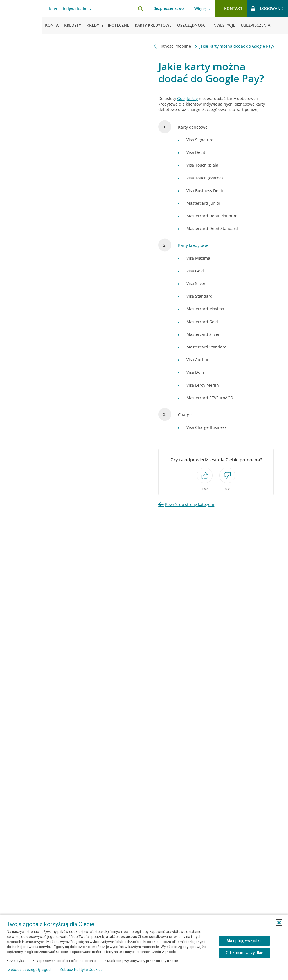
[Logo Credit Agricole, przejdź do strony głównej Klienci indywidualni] (21, 17)
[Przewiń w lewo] (155, 46)
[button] (279, 922)
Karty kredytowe (193, 245)
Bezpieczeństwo (169, 8)
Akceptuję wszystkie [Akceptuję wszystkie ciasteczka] (245, 941)
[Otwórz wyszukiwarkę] (140, 8)
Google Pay (187, 98)
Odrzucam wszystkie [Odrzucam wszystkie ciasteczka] (245, 953)
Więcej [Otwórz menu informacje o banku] (201, 9)
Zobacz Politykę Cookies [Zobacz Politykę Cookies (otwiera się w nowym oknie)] (81, 970)
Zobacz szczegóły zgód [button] (29, 970)
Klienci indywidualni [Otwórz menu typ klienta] (68, 9)
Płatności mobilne (175, 46)
